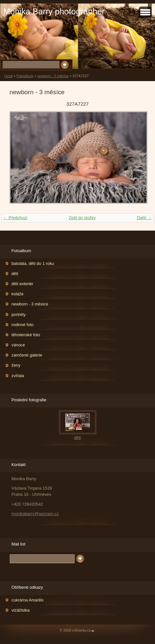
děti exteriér (22, 284)
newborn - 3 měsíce (53, 76)
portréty (18, 314)
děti (15, 274)
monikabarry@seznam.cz (35, 514)
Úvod (8, 76)
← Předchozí (15, 218)
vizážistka (20, 610)
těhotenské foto (26, 335)
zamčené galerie (27, 355)
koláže (17, 294)
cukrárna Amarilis (27, 600)
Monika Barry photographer (54, 11)
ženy (16, 365)
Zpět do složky (82, 218)
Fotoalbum (25, 76)
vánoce (18, 345)
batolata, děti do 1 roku (33, 263)
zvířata (18, 376)
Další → (144, 218)
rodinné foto (23, 325)
